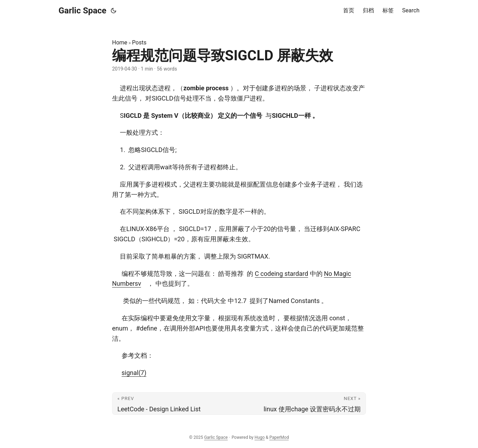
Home (120, 43)
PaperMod (279, 437)
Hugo (260, 437)
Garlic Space (82, 11)
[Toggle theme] (114, 11)
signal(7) (134, 373)
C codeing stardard (281, 274)
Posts (139, 43)
